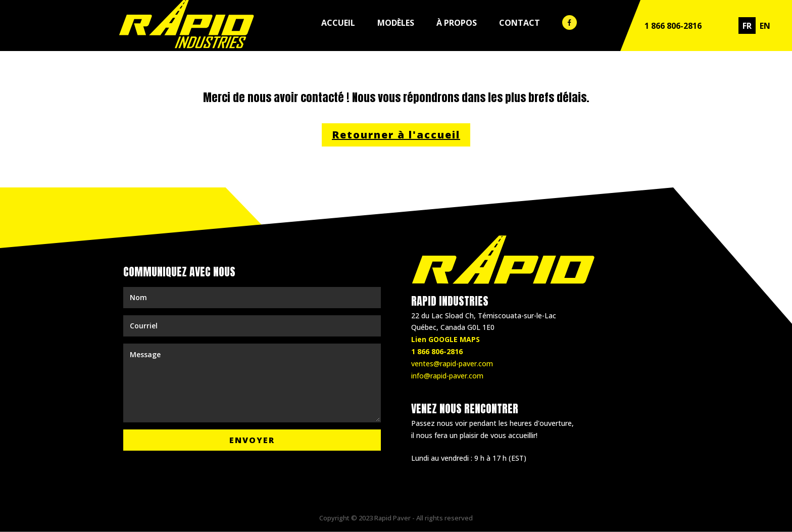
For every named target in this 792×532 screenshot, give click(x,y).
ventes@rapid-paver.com (452, 364)
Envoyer (252, 440)
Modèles (396, 23)
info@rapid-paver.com (447, 376)
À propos (457, 23)
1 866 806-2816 (673, 26)
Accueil (338, 23)
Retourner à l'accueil (396, 135)
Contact (519, 23)
